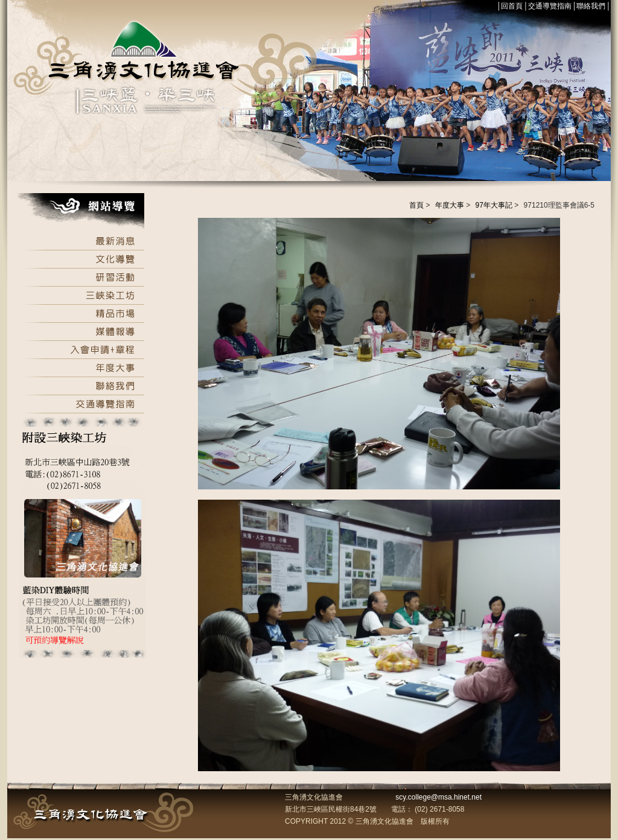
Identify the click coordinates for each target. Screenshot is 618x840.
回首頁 (512, 6)
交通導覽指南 (550, 6)
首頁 (416, 205)
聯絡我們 (591, 6)
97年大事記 (494, 205)
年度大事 (450, 205)
